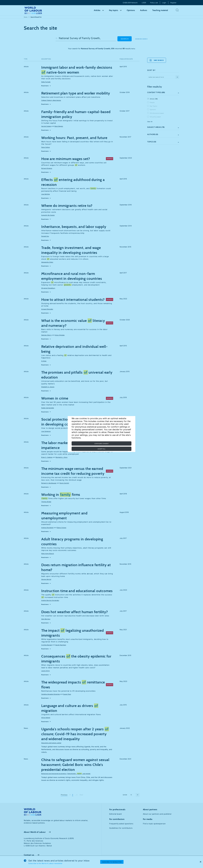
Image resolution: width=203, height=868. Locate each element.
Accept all (102, 449)
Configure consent (102, 444)
